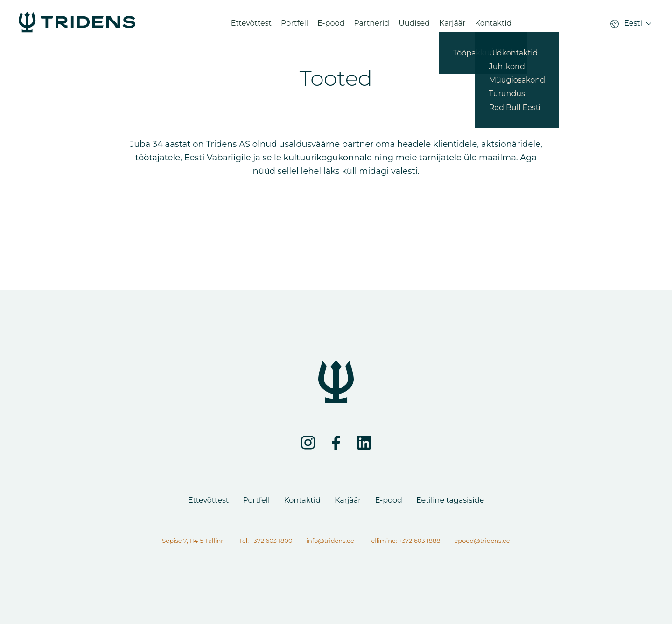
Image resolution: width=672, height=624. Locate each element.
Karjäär (452, 25)
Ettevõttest (251, 25)
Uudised (414, 25)
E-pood (331, 25)
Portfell (294, 25)
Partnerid (371, 25)
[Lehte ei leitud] (77, 25)
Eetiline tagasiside (450, 500)
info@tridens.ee (330, 541)
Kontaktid (493, 25)
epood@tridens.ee (482, 541)
